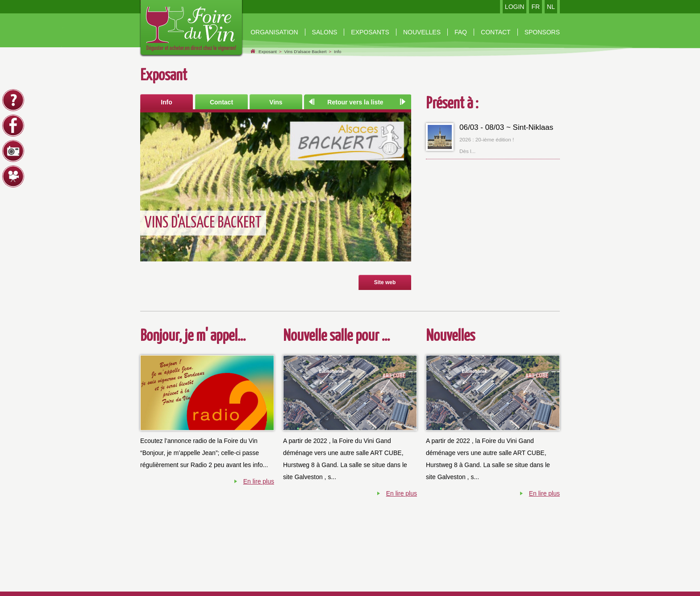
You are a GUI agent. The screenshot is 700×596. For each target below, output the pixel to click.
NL (551, 7)
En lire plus (259, 481)
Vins (276, 102)
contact (496, 32)
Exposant (268, 52)
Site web (385, 282)
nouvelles (422, 32)
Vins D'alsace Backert (306, 52)
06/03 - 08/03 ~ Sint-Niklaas (506, 127)
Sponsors (542, 32)
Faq (461, 32)
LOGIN (515, 7)
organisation (274, 32)
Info (337, 52)
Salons (325, 32)
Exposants (370, 32)
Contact (221, 102)
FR (535, 7)
